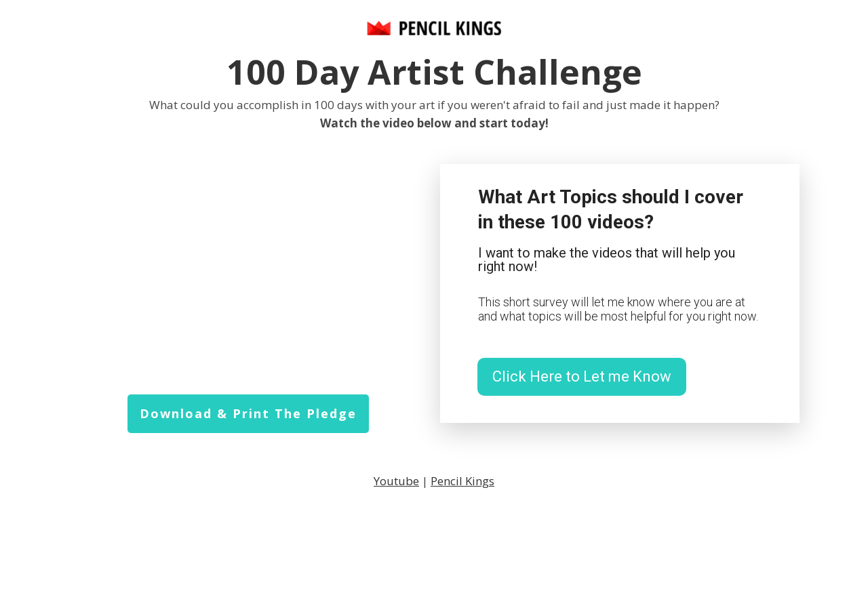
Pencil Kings (462, 481)
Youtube (396, 481)
